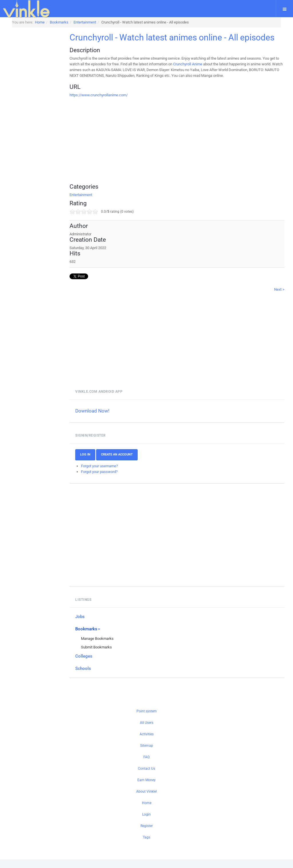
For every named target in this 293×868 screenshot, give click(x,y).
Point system (147, 720)
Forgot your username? (110, 475)
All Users (147, 731)
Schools (94, 677)
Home (147, 812)
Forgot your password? (110, 480)
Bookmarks (98, 638)
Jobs (91, 625)
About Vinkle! (146, 800)
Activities (147, 743)
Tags (146, 846)
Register (147, 834)
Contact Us (146, 777)
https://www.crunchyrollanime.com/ (109, 104)
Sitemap (147, 754)
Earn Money (146, 789)
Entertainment (91, 203)
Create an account (127, 463)
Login (146, 823)
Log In (96, 463)
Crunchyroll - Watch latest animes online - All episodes (164, 42)
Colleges (94, 665)
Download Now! (103, 419)
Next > (279, 298)
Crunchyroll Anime (208, 73)
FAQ (146, 766)
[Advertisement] (182, 147)
